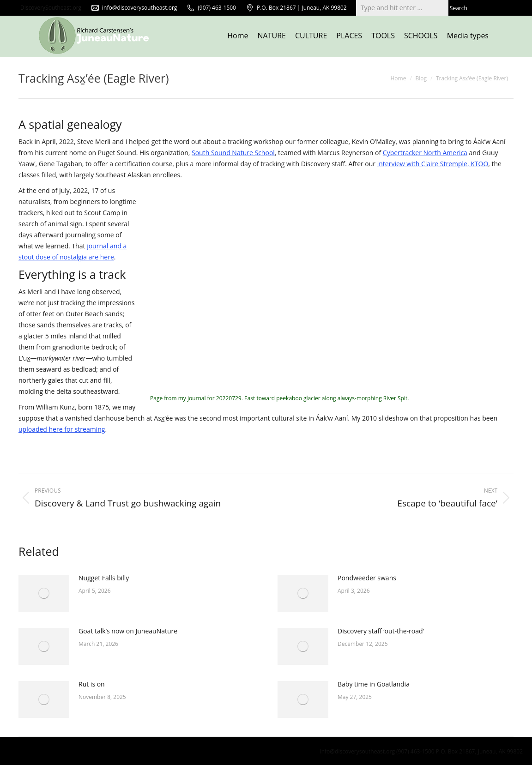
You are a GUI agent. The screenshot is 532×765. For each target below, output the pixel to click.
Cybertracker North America (425, 153)
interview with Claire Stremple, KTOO (433, 164)
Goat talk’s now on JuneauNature (128, 631)
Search (459, 8)
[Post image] (44, 593)
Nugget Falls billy (104, 578)
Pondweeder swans (367, 578)
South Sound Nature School (233, 153)
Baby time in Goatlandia (374, 684)
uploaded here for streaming (62, 429)
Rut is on (92, 684)
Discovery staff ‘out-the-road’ (381, 631)
